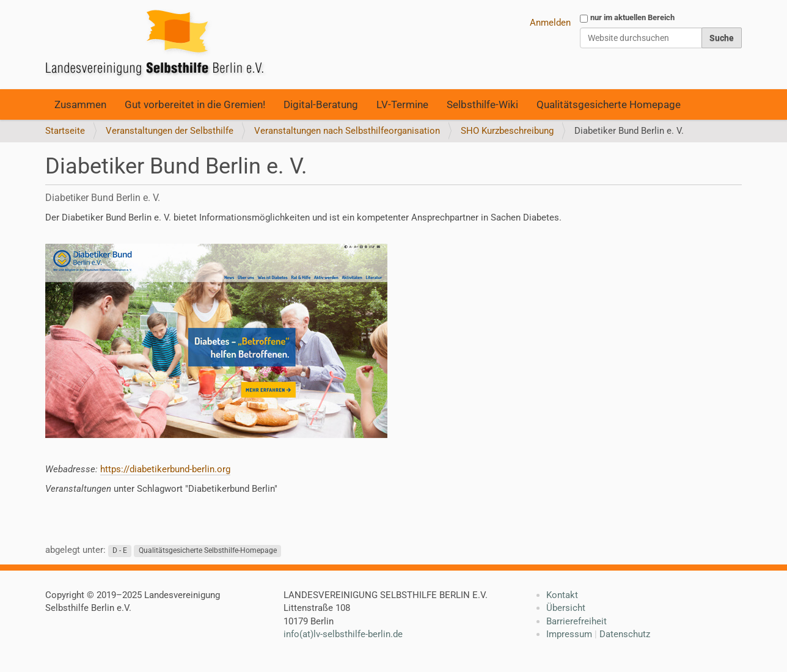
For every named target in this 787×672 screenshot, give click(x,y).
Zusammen (80, 104)
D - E (120, 550)
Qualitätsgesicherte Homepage (609, 104)
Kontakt (562, 595)
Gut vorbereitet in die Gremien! (195, 104)
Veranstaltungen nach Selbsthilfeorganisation (347, 131)
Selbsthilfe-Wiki (482, 104)
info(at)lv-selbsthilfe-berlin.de (343, 634)
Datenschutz (625, 634)
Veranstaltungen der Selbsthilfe (170, 131)
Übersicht (566, 608)
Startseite (65, 131)
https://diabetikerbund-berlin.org (165, 469)
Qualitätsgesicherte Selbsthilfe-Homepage (208, 550)
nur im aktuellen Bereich (632, 17)
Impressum (569, 634)
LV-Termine (402, 104)
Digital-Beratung (321, 104)
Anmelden (550, 23)
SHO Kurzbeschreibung (507, 131)
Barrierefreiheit (577, 621)
